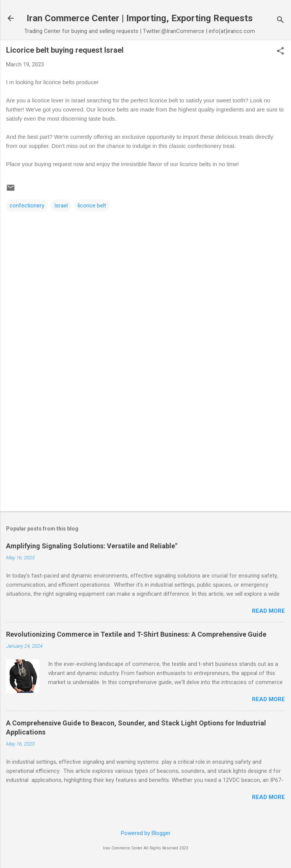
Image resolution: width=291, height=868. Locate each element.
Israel (61, 206)
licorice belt (92, 206)
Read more (268, 611)
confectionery (27, 206)
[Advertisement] (145, 446)
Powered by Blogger (146, 833)
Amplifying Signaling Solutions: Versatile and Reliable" (92, 546)
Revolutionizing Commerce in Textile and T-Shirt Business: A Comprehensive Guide (136, 634)
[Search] (280, 21)
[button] (280, 52)
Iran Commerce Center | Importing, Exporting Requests (140, 18)
